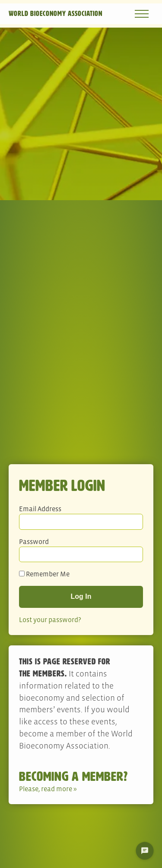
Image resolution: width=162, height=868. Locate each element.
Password (34, 541)
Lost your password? (50, 620)
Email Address (40, 509)
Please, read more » (48, 789)
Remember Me (44, 574)
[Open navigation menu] (142, 14)
